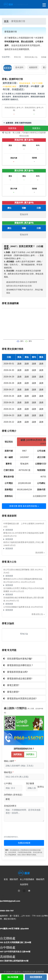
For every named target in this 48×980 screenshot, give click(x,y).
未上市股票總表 (27, 879)
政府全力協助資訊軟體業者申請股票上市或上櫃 (23, 542)
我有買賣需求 (36, 977)
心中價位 (8, 783)
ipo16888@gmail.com (10, 901)
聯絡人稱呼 (9, 761)
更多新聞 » (40, 553)
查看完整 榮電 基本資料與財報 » (24, 506)
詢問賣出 (30, 754)
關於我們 (14, 879)
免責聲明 (24, 884)
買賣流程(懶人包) (31, 57)
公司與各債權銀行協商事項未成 (17, 607)
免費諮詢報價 (24, 843)
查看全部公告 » (38, 614)
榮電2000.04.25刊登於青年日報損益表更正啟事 (24, 533)
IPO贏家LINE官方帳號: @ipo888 (14, 929)
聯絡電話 (8, 772)
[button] (24, 659)
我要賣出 (36, 128)
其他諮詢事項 (10, 806)
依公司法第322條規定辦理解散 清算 (19, 570)
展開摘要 (9, 530)
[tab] (24, 659)
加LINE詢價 (13, 977)
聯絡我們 (40, 879)
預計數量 (30, 783)
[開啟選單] (44, 5)
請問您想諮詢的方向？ (24, 749)
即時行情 (17, 57)
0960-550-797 (7, 911)
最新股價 (8, 68)
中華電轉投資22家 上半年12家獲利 (19, 524)
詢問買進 (18, 754)
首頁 (6, 21)
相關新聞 (33, 67)
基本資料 (19, 67)
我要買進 (12, 128)
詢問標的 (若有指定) (13, 795)
